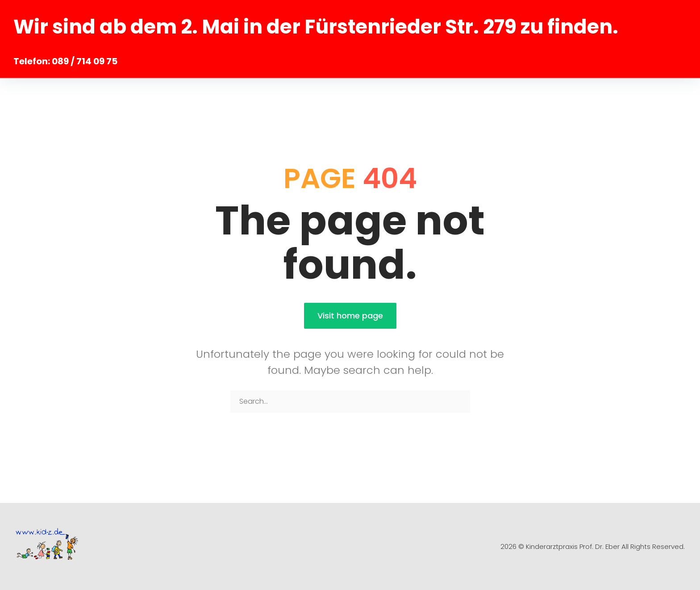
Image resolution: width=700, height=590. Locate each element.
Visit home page (350, 316)
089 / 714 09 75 (85, 61)
